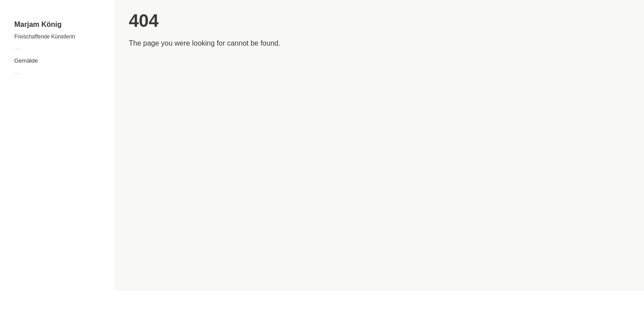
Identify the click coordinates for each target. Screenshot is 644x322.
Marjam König (38, 24)
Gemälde (26, 61)
